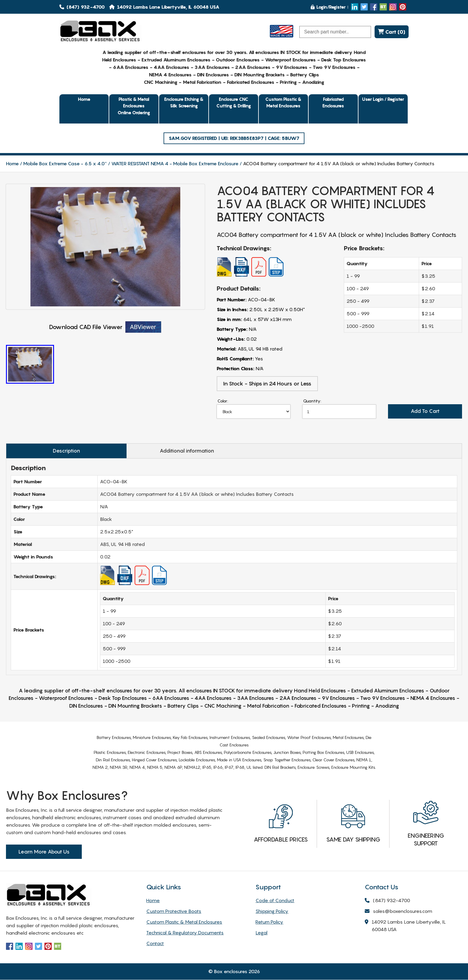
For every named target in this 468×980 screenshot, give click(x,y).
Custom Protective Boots (174, 911)
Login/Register (328, 7)
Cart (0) (392, 32)
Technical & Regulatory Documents (185, 933)
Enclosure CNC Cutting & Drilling (234, 102)
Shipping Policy (272, 911)
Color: (223, 401)
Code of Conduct (275, 901)
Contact (155, 944)
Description (63, 451)
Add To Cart (425, 412)
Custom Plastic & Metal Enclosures (283, 102)
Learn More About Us (44, 852)
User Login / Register (383, 99)
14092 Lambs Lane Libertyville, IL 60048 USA (405, 926)
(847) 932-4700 (82, 7)
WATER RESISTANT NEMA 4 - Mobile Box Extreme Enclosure (175, 163)
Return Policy (269, 922)
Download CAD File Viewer (105, 327)
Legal (261, 933)
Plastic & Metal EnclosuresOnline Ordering (134, 106)
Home (84, 99)
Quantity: (312, 401)
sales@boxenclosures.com (398, 912)
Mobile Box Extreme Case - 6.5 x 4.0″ (65, 163)
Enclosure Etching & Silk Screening (184, 102)
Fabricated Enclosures (333, 102)
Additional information (177, 451)
